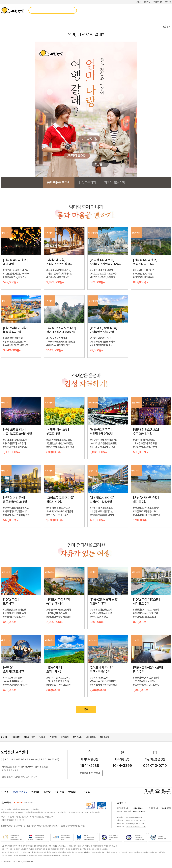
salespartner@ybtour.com (136, 820)
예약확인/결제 (158, 2)
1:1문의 (42, 737)
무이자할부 (91, 737)
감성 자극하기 (87, 182)
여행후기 (65, 737)
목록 (86, 709)
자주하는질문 (30, 737)
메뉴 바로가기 (0, 0)
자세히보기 (65, 855)
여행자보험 (59, 792)
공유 (169, 27)
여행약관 (47, 792)
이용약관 (35, 792)
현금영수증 (105, 737)
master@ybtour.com (134, 817)
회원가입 (147, 2)
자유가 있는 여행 (115, 182)
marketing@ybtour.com (135, 823)
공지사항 (16, 737)
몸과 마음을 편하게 (59, 182)
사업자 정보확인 (95, 812)
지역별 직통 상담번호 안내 (90, 773)
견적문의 (53, 737)
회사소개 (4, 792)
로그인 (139, 2)
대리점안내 (73, 792)
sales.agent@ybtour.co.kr (136, 827)
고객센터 (168, 2)
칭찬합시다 (78, 737)
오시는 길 (86, 792)
